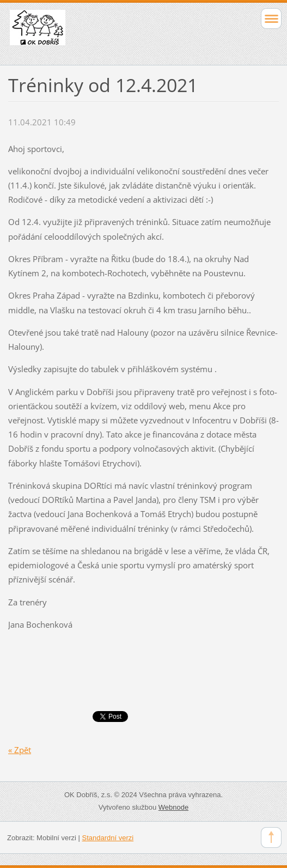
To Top (271, 837)
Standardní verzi (108, 838)
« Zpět (20, 750)
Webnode (173, 807)
